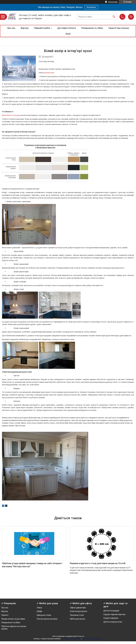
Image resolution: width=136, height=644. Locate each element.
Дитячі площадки (111, 611)
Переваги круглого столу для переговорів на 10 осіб (98, 563)
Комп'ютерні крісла (79, 611)
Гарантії (5, 615)
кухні (52, 73)
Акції (68, 34)
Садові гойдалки (111, 618)
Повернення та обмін (92, 28)
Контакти (91, 7)
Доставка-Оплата (67, 28)
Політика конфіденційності (92, 639)
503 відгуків (113, 2)
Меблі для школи (78, 619)
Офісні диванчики (78, 608)
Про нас (11, 28)
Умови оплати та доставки (13, 619)
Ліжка (39, 608)
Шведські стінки (44, 615)
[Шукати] (114, 17)
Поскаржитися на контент (71, 639)
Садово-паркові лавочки (114, 614)
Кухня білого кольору (11, 115)
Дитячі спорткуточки (113, 622)
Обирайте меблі (42, 28)
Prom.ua (81, 636)
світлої (47, 73)
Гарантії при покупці (119, 28)
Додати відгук (131, 17)
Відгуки (25, 28)
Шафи (39, 611)
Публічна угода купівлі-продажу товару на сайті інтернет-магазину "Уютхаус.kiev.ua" (32, 565)
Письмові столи (77, 615)
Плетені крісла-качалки (47, 619)
